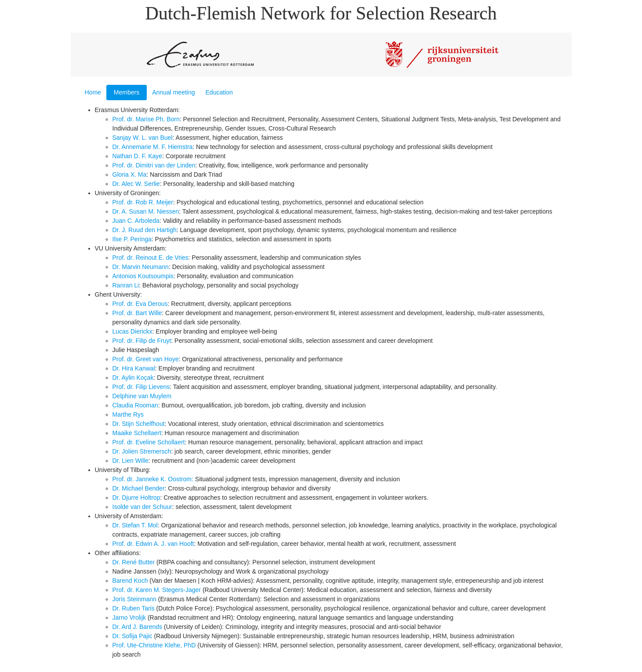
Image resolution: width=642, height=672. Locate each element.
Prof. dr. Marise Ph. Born (146, 119)
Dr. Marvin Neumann (141, 267)
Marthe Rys (128, 414)
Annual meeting (173, 92)
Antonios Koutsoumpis (143, 276)
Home (93, 92)
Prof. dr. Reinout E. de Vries (151, 258)
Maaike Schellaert (137, 433)
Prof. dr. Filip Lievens (141, 387)
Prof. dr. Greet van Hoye (146, 359)
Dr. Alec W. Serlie (136, 184)
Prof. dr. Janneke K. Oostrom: (153, 479)
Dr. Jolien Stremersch (142, 451)
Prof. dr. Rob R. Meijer (143, 202)
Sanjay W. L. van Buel (143, 138)
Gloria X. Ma (130, 174)
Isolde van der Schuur (142, 507)
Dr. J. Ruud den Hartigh (145, 230)
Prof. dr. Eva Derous (140, 304)
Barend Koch (130, 581)
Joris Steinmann (134, 599)
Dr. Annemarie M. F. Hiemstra (153, 147)
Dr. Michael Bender (139, 488)
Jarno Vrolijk (129, 618)
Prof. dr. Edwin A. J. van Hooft (153, 544)
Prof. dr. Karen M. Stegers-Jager (157, 590)
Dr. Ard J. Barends (138, 627)
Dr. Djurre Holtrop (136, 498)
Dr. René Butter (134, 562)
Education (219, 92)
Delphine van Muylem (142, 396)
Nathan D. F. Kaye (138, 156)
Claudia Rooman (135, 405)
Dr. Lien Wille (131, 461)
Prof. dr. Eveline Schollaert (149, 442)
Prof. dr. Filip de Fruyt (142, 341)
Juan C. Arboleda (136, 221)
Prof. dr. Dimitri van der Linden (154, 165)
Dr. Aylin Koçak (133, 378)
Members (127, 92)
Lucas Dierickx (132, 331)
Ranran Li (126, 285)
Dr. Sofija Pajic (132, 636)
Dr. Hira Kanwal (134, 368)
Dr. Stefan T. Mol (135, 525)
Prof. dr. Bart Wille (137, 313)
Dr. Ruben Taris (134, 608)
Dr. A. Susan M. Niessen (146, 211)
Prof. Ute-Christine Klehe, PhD (154, 645)
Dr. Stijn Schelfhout (139, 424)
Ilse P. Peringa (132, 239)
